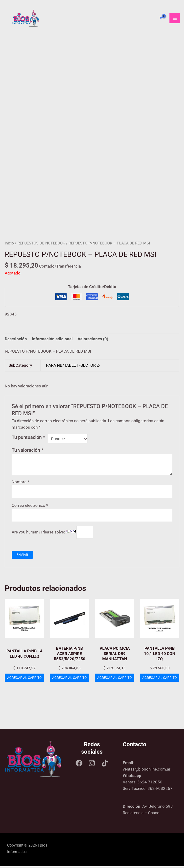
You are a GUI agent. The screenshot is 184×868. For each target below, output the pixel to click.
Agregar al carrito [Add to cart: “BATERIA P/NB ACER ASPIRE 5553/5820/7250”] (70, 681)
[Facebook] (79, 765)
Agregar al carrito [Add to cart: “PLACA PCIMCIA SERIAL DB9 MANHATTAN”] (115, 681)
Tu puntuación (28, 439)
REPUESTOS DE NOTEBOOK (41, 245)
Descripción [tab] (16, 340)
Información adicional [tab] (52, 340)
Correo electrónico (30, 507)
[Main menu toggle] (175, 19)
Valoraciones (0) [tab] (93, 340)
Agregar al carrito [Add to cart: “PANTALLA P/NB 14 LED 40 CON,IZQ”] (25, 681)
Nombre (20, 483)
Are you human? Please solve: (52, 534)
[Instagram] (92, 765)
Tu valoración (28, 452)
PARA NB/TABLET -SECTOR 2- (73, 367)
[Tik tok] (105, 765)
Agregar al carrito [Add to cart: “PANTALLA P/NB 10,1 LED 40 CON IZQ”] (160, 681)
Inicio (9, 245)
